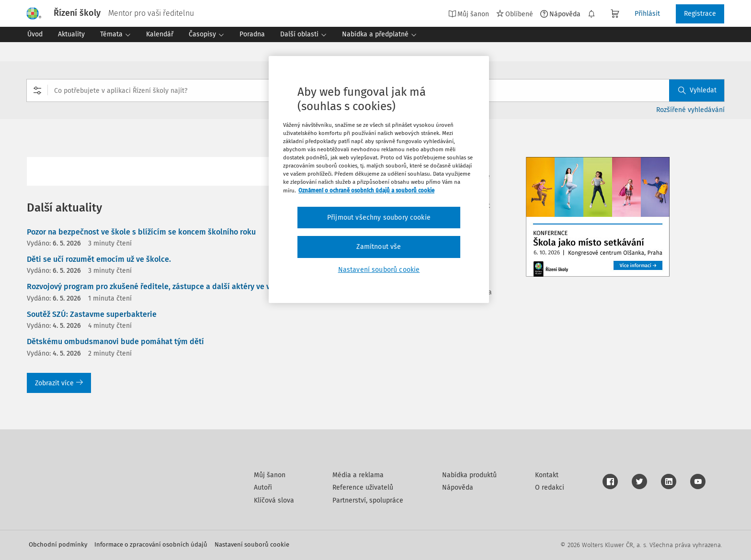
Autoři (263, 487)
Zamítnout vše (379, 247)
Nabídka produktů (469, 475)
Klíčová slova (274, 500)
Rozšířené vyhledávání (690, 110)
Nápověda (560, 14)
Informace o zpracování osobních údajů (151, 544)
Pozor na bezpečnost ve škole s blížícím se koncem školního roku (141, 232)
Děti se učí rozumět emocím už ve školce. (99, 259)
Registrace (700, 14)
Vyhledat (697, 90)
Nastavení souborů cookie (252, 544)
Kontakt (547, 475)
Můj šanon (469, 14)
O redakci (550, 487)
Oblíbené (515, 14)
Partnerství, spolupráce (368, 500)
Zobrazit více (59, 383)
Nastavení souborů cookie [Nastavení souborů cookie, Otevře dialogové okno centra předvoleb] (379, 270)
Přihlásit (647, 14)
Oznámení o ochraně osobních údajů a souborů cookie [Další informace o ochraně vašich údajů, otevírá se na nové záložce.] (366, 190)
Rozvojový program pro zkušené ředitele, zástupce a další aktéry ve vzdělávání (165, 286)
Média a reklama (358, 475)
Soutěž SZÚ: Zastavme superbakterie (92, 314)
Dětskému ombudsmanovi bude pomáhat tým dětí (115, 342)
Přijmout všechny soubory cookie (379, 218)
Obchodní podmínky (58, 544)
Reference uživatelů (363, 487)
